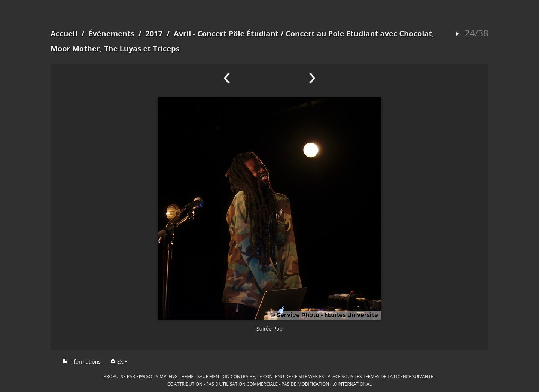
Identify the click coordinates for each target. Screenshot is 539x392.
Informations (82, 361)
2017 (154, 34)
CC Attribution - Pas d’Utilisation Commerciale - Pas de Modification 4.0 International (269, 384)
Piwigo (144, 376)
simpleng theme (175, 376)
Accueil (64, 34)
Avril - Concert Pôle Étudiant (226, 34)
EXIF (119, 361)
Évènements (111, 34)
